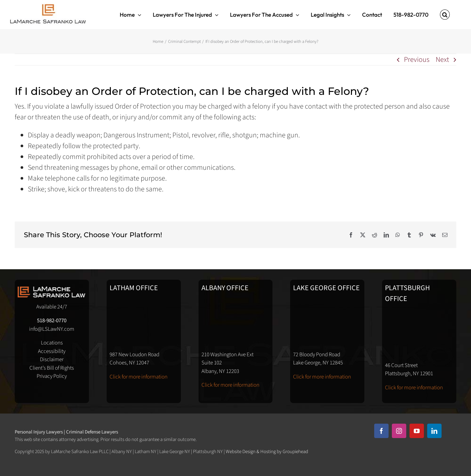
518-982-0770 (52, 321)
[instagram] (399, 431)
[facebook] (381, 431)
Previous (417, 60)
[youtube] (417, 431)
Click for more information (139, 377)
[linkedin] (434, 431)
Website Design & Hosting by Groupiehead (267, 452)
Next (442, 60)
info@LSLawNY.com (52, 329)
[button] (445, 15)
